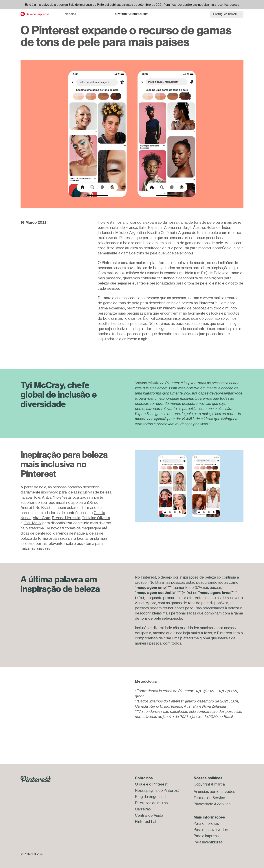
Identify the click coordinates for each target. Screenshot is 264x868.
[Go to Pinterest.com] (36, 779)
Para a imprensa (207, 836)
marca (220, 784)
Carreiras (143, 809)
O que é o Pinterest (151, 784)
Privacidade (203, 804)
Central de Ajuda (149, 815)
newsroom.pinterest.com (132, 14)
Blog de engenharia (151, 797)
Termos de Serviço (209, 798)
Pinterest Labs (147, 822)
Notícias (70, 14)
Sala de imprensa (37, 14)
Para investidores (208, 842)
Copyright (202, 784)
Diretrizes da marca (151, 803)
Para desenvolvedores (212, 830)
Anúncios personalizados (214, 791)
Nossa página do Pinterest (157, 790)
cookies (224, 804)
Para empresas (206, 823)
